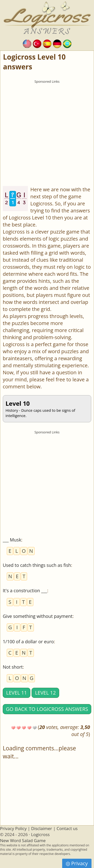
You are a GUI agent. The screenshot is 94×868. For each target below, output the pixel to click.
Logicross (40, 834)
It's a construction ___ (25, 590)
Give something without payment (38, 616)
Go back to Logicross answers (47, 709)
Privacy (77, 863)
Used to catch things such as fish (37, 565)
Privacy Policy (13, 828)
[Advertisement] (47, 133)
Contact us (67, 828)
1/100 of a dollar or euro (28, 642)
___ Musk (12, 540)
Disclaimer (41, 828)
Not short (13, 667)
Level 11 (16, 693)
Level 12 (45, 693)
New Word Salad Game (23, 840)
